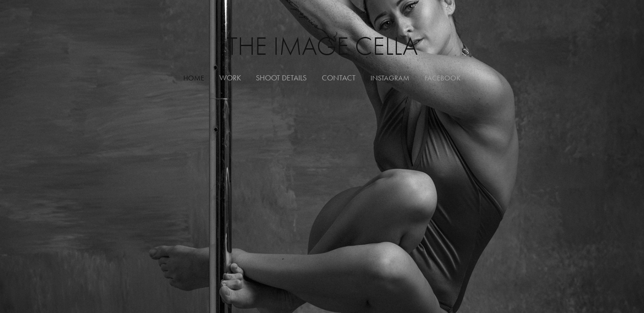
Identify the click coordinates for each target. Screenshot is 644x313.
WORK (230, 78)
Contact (339, 78)
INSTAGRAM (390, 78)
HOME (194, 78)
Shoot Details (281, 78)
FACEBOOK (443, 78)
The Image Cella (322, 46)
